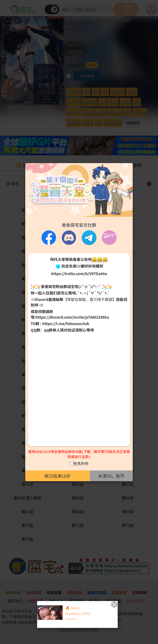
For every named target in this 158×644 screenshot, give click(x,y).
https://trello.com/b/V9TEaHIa (79, 274)
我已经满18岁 (58, 476)
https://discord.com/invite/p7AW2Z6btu (72, 317)
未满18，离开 (111, 476)
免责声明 (81, 463)
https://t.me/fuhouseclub (66, 323)
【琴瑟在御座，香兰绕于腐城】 (90, 299)
